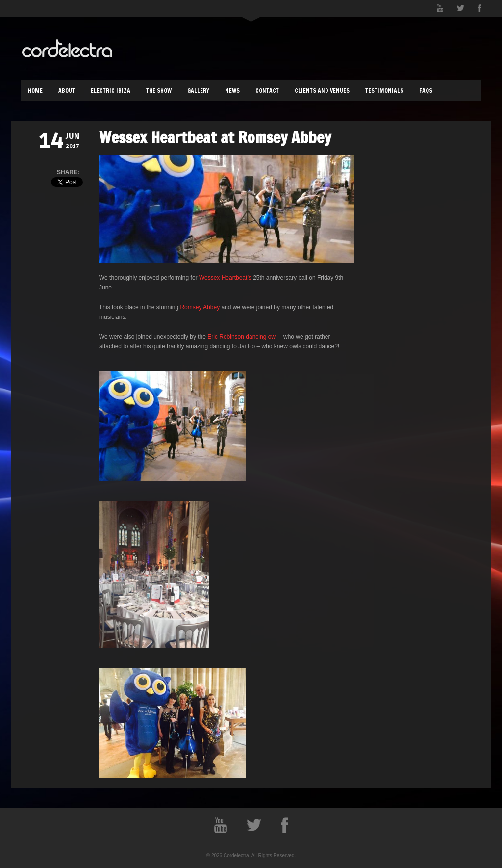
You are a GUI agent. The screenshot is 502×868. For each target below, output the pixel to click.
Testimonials (384, 91)
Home (35, 91)
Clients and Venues (322, 91)
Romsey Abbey (201, 307)
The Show (159, 91)
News (232, 91)
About (67, 91)
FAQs (426, 91)
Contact (267, 91)
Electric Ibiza (111, 91)
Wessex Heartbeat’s (226, 278)
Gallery (198, 91)
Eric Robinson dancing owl (242, 337)
